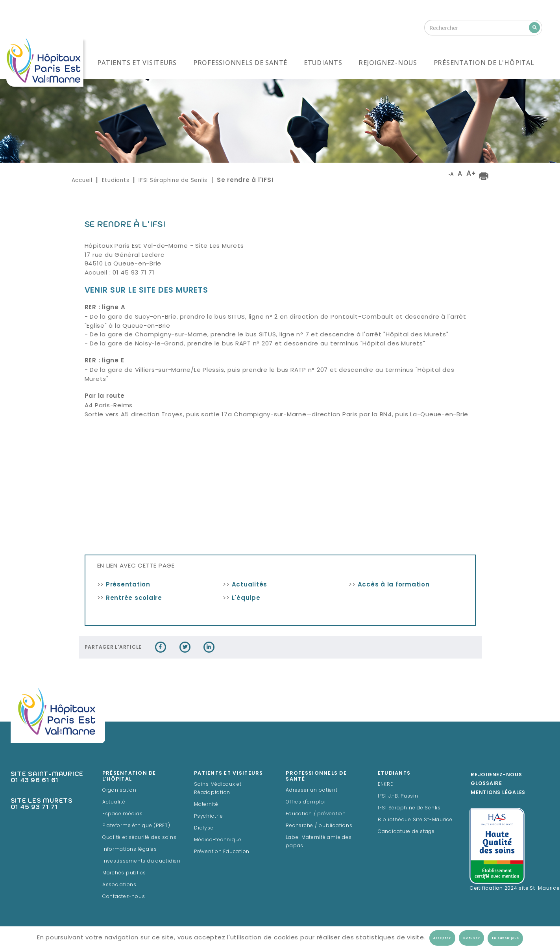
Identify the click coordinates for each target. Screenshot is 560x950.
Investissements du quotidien (141, 861)
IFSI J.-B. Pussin (398, 796)
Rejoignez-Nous (496, 775)
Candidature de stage (406, 832)
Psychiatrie (208, 816)
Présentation (128, 585)
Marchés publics (124, 873)
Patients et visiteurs (137, 63)
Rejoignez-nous (388, 63)
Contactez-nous (124, 897)
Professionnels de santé (240, 63)
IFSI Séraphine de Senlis (173, 180)
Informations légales (130, 850)
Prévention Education (222, 852)
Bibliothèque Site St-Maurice (415, 820)
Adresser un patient (311, 790)
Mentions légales (498, 793)
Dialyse (204, 828)
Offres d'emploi (306, 802)
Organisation (119, 790)
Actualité (114, 802)
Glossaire (486, 784)
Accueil (82, 180)
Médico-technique (218, 840)
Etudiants (323, 63)
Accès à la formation (394, 585)
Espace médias (123, 814)
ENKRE (385, 785)
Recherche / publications (319, 826)
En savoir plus (505, 938)
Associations (119, 885)
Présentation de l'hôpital (484, 63)
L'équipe (246, 598)
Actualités (250, 585)
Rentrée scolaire (134, 598)
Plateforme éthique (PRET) (136, 826)
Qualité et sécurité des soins (140, 838)
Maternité (206, 805)
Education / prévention (316, 814)
